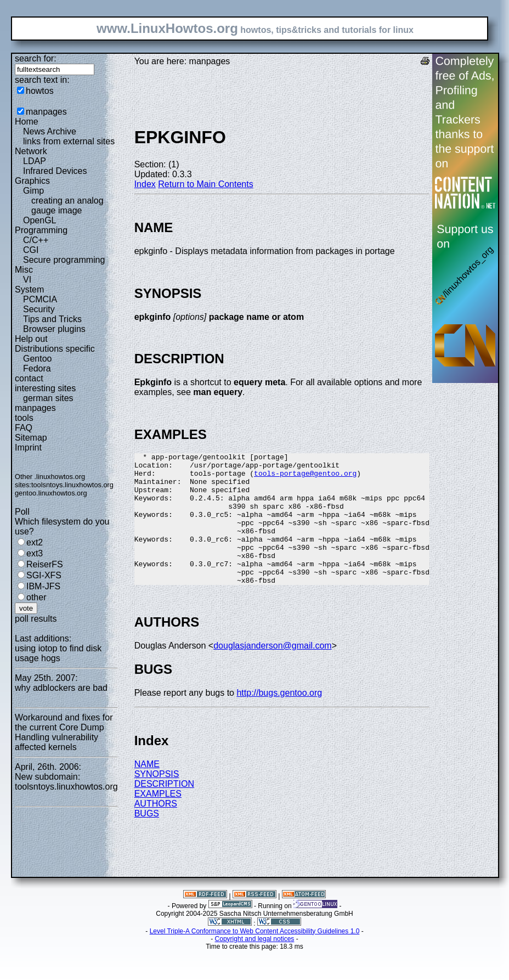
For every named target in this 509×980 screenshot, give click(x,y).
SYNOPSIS (157, 800)
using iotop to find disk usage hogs (58, 653)
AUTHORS (156, 830)
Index (145, 184)
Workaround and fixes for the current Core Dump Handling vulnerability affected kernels (64, 732)
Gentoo (37, 359)
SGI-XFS (44, 575)
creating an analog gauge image (67, 205)
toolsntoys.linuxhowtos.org (72, 485)
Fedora (37, 368)
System (29, 289)
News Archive (50, 131)
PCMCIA (40, 299)
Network (31, 151)
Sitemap (31, 438)
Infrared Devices (55, 171)
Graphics (32, 181)
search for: (36, 58)
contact (29, 378)
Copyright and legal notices (255, 965)
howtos (40, 91)
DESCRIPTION (164, 810)
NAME (147, 790)
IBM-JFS (43, 586)
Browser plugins (54, 329)
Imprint (28, 447)
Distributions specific (55, 349)
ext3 (35, 553)
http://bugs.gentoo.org (279, 719)
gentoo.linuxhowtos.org (51, 493)
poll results (36, 619)
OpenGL (39, 220)
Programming (41, 230)
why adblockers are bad (61, 688)
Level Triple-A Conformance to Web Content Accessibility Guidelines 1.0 (255, 958)
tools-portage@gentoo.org (305, 478)
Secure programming (64, 260)
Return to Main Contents (205, 184)
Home (27, 122)
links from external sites (69, 141)
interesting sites (45, 388)
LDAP (35, 161)
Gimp (33, 191)
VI (27, 280)
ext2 (35, 542)
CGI (31, 250)
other (36, 597)
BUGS (147, 840)
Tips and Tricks (52, 319)
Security (39, 309)
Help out (31, 339)
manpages (46, 112)
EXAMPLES (158, 820)
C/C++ (36, 240)
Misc (24, 270)
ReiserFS (45, 564)
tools (24, 418)
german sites (48, 398)
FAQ (24, 428)
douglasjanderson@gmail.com (272, 672)
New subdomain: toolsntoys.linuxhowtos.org (66, 782)
